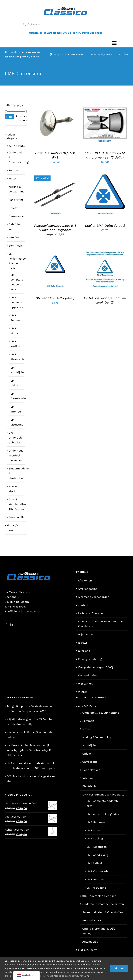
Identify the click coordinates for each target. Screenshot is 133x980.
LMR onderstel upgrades (17, 302)
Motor (12, 178)
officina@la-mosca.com (24, 611)
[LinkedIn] (11, 624)
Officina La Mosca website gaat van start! (31, 779)
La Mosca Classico (90, 613)
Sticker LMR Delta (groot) (105, 226)
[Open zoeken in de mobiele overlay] (68, 24)
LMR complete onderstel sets (103, 803)
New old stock (92, 920)
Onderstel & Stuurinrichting (101, 713)
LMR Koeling (95, 838)
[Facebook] (6, 624)
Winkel (83, 692)
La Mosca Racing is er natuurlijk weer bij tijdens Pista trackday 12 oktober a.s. (29, 750)
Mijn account (87, 634)
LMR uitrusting (96, 888)
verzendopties (75, 54)
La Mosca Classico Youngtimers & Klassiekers (100, 624)
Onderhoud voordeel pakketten (16, 455)
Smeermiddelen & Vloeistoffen (103, 912)
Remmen (14, 170)
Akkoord (119, 968)
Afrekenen (85, 581)
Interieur (14, 237)
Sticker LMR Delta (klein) (55, 298)
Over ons (84, 651)
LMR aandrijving (97, 855)
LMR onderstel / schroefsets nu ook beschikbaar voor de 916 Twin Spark (31, 766)
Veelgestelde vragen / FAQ (95, 667)
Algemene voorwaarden (114, 54)
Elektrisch (15, 246)
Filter (9, 117)
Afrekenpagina (88, 589)
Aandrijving (16, 200)
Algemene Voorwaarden (94, 597)
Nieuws (83, 643)
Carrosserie (16, 216)
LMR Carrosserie (98, 871)
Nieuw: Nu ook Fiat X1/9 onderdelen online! (31, 735)
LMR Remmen (96, 822)
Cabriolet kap (91, 770)
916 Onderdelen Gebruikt (16, 437)
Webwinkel (85, 684)
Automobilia (17, 517)
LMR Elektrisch (97, 847)
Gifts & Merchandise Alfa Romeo (17, 504)
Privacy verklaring (90, 659)
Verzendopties (88, 675)
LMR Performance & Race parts (103, 795)
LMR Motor (94, 830)
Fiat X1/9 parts (88, 950)
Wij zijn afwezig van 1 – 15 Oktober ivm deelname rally (30, 722)
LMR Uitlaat (94, 863)
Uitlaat (13, 208)
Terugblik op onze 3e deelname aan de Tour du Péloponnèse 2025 (31, 709)
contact (83, 605)
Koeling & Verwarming (97, 737)
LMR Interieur (96, 879)
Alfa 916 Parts (16, 146)
